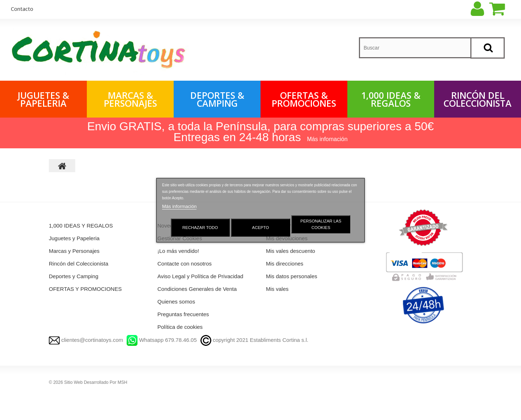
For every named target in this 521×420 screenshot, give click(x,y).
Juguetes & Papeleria (43, 99)
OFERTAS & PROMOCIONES (304, 99)
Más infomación (327, 139)
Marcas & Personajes (130, 99)
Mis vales (277, 289)
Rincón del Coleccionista (478, 99)
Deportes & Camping (217, 99)
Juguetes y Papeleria (74, 238)
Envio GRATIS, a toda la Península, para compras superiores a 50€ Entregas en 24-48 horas (260, 132)
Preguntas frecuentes (183, 314)
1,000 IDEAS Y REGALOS (81, 226)
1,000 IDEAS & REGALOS (391, 99)
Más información (179, 206)
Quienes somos (176, 302)
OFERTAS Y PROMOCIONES (85, 289)
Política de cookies (180, 327)
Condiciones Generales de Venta (197, 289)
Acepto (261, 228)
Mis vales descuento (291, 251)
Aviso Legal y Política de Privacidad (200, 276)
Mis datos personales (292, 276)
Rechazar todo (200, 228)
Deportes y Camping (74, 276)
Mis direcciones (285, 264)
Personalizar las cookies (321, 224)
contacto (22, 9)
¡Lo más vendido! (178, 251)
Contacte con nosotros (185, 264)
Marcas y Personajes (74, 251)
